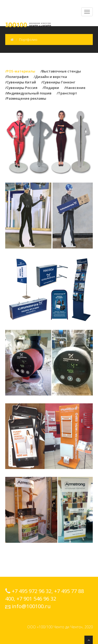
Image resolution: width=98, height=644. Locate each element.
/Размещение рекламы (26, 98)
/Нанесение (75, 88)
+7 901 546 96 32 (36, 599)
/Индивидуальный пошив (28, 93)
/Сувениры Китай (21, 82)
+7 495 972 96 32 (32, 591)
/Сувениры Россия (21, 88)
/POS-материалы (20, 71)
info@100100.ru (31, 606)
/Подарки (51, 88)
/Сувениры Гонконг (58, 82)
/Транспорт (67, 93)
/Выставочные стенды (61, 71)
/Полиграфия (17, 77)
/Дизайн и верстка (50, 77)
